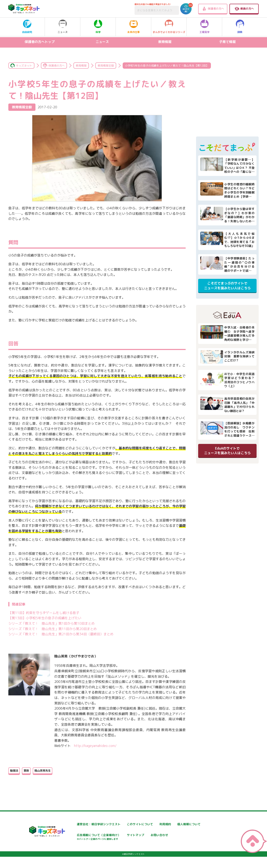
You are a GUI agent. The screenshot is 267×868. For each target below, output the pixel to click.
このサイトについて (129, 824)
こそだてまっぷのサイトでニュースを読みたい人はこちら (227, 286)
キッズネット (24, 66)
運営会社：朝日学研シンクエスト (87, 824)
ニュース (63, 27)
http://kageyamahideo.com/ (95, 746)
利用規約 (171, 824)
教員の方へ (244, 9)
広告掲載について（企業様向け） (137, 837)
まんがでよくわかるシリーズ (169, 27)
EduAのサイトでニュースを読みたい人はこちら (227, 451)
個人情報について (77, 835)
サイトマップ (174, 835)
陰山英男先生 (43, 771)
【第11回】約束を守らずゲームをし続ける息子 (44, 613)
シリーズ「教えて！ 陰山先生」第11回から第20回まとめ (53, 629)
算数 (26, 771)
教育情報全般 (106, 66)
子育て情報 (227, 42)
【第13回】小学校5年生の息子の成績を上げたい (45, 618)
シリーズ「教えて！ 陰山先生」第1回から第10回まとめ (52, 623)
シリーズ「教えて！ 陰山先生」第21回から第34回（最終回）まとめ (61, 634)
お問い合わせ (74, 850)
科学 (98, 27)
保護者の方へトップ (40, 42)
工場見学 (204, 27)
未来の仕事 (133, 27)
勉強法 (14, 771)
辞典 (240, 27)
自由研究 (27, 27)
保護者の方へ (213, 9)
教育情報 (165, 42)
